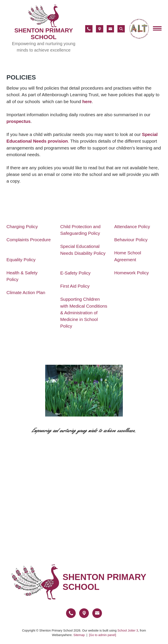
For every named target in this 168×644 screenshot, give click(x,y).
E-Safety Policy (75, 273)
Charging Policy (22, 227)
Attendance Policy (132, 227)
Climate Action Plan (26, 292)
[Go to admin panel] (103, 635)
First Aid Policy (75, 286)
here (87, 101)
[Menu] (157, 29)
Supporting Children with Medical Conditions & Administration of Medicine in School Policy (84, 313)
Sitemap (79, 635)
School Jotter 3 (128, 630)
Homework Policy (132, 273)
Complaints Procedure (29, 240)
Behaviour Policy (132, 240)
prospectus (18, 121)
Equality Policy (21, 259)
